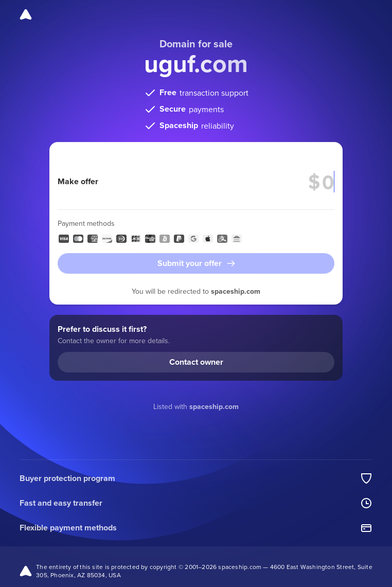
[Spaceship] (26, 14)
